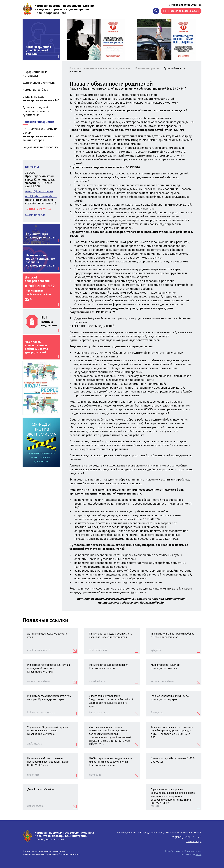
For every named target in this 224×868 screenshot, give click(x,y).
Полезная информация (38, 122)
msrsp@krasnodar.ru (39, 191)
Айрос (198, 855)
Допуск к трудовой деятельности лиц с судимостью (36, 111)
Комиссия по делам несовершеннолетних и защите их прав (100, 68)
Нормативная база (35, 90)
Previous (67, 39)
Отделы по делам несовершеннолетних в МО (41, 99)
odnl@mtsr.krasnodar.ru (41, 196)
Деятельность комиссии (39, 83)
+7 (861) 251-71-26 (38, 209)
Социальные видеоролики (40, 147)
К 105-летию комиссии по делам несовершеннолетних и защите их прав (40, 134)
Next (195, 39)
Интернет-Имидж (193, 851)
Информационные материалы (35, 74)
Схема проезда (35, 215)
